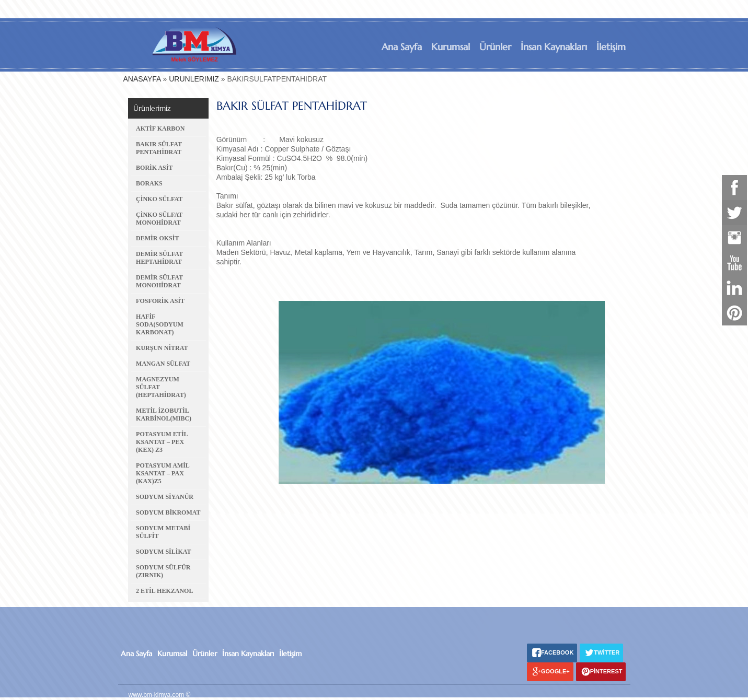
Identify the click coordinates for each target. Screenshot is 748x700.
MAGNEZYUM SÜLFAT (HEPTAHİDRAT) (161, 387)
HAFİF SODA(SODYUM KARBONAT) (160, 324)
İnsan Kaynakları (554, 47)
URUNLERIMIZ (194, 79)
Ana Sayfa (402, 47)
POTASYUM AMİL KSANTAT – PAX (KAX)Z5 (163, 473)
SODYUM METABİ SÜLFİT (163, 532)
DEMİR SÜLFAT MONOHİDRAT (159, 281)
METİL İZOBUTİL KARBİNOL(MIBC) (164, 415)
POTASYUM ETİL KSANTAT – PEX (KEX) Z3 (162, 442)
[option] (413, 392)
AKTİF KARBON (160, 129)
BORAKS (149, 183)
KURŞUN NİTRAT (162, 348)
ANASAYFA (142, 79)
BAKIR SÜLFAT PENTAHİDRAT (159, 148)
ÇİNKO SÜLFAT (159, 199)
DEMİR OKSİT (157, 238)
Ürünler (495, 47)
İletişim (611, 47)
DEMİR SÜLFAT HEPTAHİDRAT (159, 258)
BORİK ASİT (154, 168)
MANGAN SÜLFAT (163, 364)
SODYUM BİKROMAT (168, 512)
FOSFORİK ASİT (160, 301)
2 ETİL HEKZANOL (164, 591)
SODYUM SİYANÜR (165, 497)
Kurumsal (451, 47)
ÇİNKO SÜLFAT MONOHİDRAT (159, 219)
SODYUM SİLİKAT (163, 552)
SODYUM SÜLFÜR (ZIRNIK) (163, 571)
